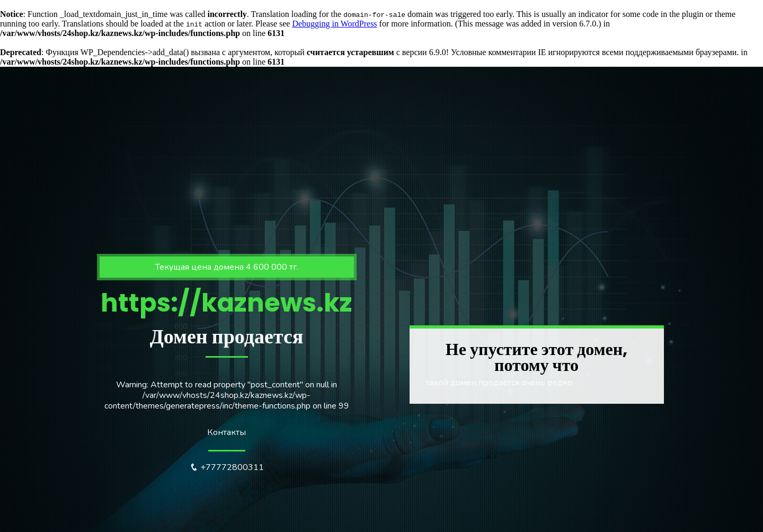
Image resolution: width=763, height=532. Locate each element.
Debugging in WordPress (334, 24)
